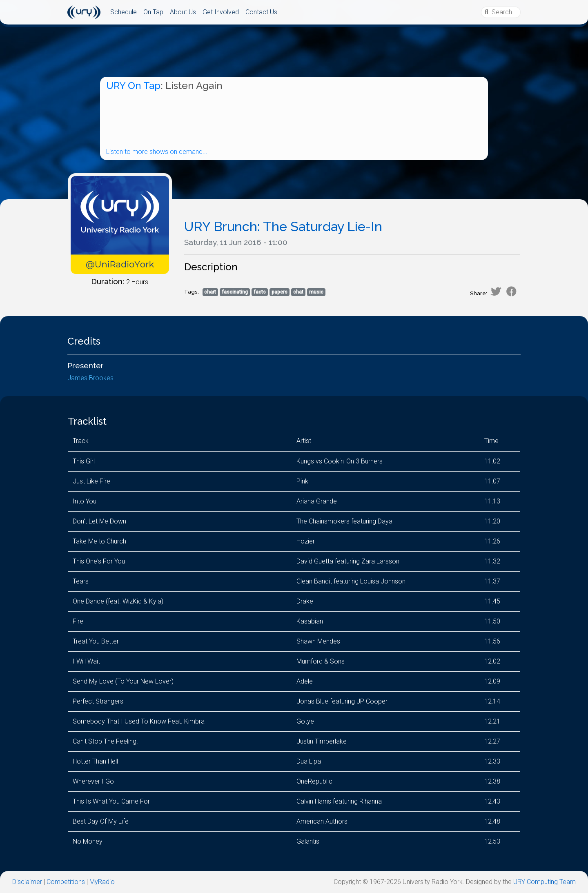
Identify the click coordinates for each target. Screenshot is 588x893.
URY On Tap (133, 86)
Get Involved (221, 12)
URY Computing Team (545, 882)
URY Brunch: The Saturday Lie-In (283, 226)
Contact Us (261, 12)
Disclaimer (27, 882)
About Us (183, 12)
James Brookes (90, 378)
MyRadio (102, 882)
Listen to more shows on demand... (157, 152)
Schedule (124, 12)
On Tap (153, 12)
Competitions (66, 882)
